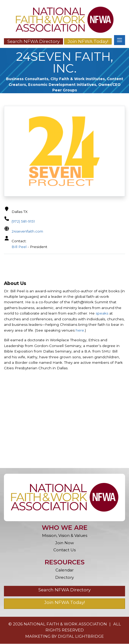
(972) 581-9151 (23, 221)
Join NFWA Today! (88, 41)
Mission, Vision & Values (65, 536)
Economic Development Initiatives (62, 85)
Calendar (64, 570)
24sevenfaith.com (27, 231)
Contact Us (64, 550)
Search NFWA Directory (33, 41)
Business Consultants (27, 79)
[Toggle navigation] (120, 40)
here (80, 331)
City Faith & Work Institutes (78, 79)
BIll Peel (19, 247)
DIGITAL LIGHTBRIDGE (81, 637)
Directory (64, 578)
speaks (102, 314)
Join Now (64, 543)
